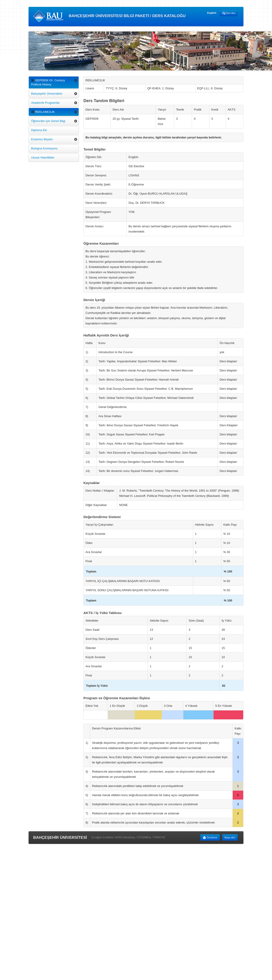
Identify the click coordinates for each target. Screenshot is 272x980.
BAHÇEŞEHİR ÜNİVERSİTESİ (60, 838)
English (212, 13)
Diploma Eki (39, 130)
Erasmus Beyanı (42, 139)
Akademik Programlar (45, 103)
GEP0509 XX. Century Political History (48, 82)
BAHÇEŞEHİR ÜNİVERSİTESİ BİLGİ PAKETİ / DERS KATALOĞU (109, 16)
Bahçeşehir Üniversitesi (47, 94)
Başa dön (230, 837)
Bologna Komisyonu (44, 148)
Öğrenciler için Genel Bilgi (48, 121)
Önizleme (210, 838)
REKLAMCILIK (43, 112)
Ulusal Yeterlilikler (43, 158)
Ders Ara (229, 13)
